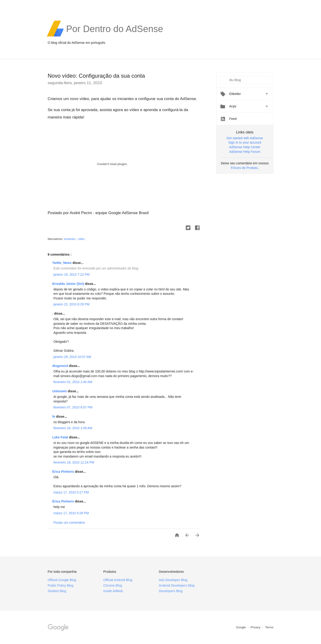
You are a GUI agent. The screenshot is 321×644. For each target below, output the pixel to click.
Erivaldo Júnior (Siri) (69, 284)
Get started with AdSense (245, 138)
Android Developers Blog (177, 585)
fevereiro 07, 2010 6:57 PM (73, 407)
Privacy (256, 627)
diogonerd (61, 366)
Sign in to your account (245, 142)
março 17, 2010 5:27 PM (71, 492)
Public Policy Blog (61, 585)
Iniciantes (70, 239)
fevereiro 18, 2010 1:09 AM (73, 428)
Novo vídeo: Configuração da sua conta (96, 76)
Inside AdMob (113, 591)
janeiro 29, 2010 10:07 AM (72, 357)
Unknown (60, 391)
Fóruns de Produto (244, 168)
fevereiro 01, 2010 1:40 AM (73, 382)
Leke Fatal (61, 437)
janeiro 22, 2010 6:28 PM (72, 304)
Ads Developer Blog (173, 580)
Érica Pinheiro (64, 472)
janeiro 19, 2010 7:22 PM (72, 275)
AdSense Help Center (245, 147)
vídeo (81, 239)
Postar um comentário (69, 523)
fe (54, 417)
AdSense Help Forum (245, 152)
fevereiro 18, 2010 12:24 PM (74, 462)
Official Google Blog (62, 580)
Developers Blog (171, 591)
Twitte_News (63, 263)
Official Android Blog (118, 580)
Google (241, 627)
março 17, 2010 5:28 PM (71, 513)
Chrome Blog (113, 585)
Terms (269, 627)
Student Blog (57, 591)
